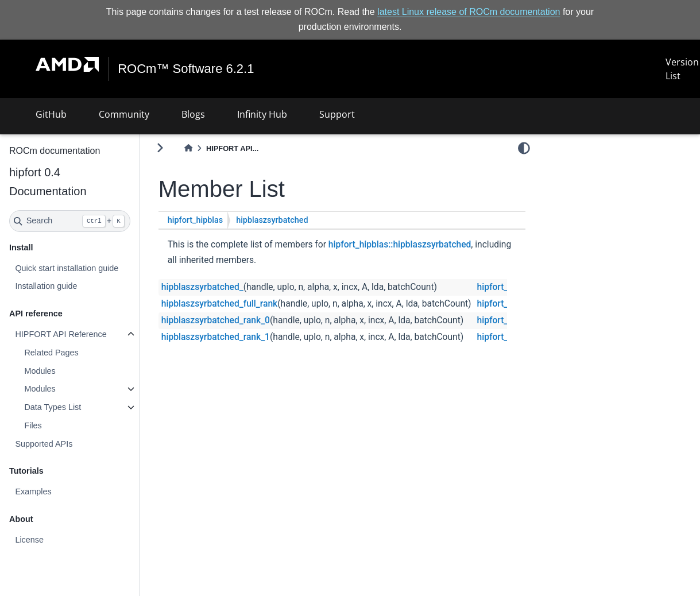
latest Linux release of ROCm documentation (469, 12)
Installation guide (46, 286)
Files (33, 425)
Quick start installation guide (67, 268)
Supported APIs (44, 444)
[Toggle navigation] (23, 69)
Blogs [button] (193, 114)
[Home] (188, 148)
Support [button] (337, 114)
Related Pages (51, 353)
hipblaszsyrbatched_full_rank (219, 304)
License (29, 540)
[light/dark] (524, 148)
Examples (33, 491)
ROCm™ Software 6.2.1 (190, 69)
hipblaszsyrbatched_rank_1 (216, 337)
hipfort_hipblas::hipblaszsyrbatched (400, 245)
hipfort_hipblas (195, 220)
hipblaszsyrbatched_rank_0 (216, 320)
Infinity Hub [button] (262, 114)
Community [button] (124, 114)
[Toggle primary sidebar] (160, 148)
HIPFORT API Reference (61, 334)
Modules (40, 371)
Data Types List (53, 407)
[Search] (70, 221)
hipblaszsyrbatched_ (202, 287)
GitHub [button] (51, 114)
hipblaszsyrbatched (272, 220)
